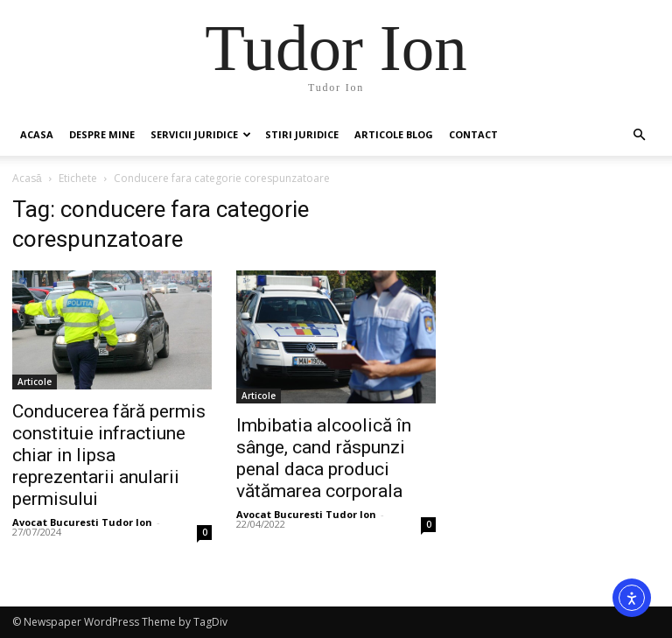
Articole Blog (394, 134)
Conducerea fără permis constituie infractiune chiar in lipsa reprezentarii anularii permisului (109, 455)
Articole (35, 382)
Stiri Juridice (302, 134)
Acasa (37, 134)
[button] (639, 135)
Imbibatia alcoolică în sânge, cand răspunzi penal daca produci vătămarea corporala (324, 458)
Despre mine (102, 134)
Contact (473, 134)
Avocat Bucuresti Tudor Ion (82, 522)
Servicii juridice (201, 134)
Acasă (27, 178)
